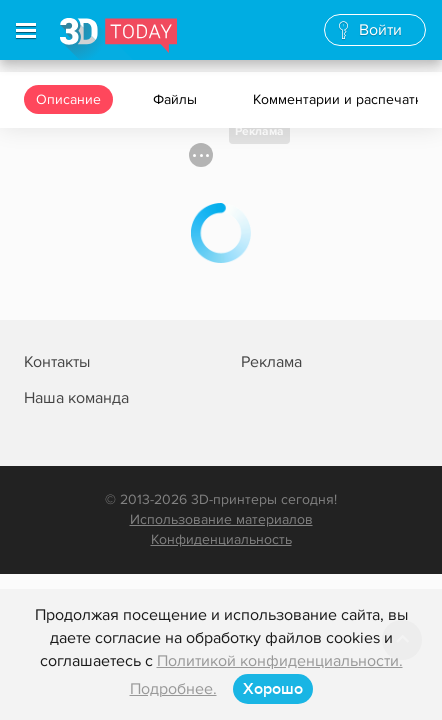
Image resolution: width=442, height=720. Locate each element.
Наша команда (76, 398)
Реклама (259, 131)
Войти (380, 30)
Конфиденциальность (221, 539)
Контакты (57, 362)
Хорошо (273, 689)
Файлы (177, 99)
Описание (68, 99)
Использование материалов (221, 519)
